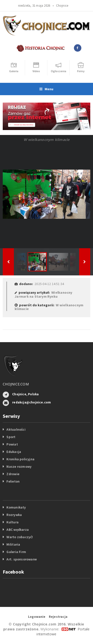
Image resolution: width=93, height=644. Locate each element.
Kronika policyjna (20, 459)
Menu (46, 89)
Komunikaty (16, 507)
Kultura (12, 522)
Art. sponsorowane (22, 559)
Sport (11, 437)
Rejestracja (58, 617)
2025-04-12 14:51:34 (49, 284)
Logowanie (37, 617)
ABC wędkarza (18, 530)
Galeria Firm (16, 552)
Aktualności (16, 429)
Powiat (12, 444)
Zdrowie (13, 474)
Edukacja (14, 452)
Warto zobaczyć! (20, 537)
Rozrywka (14, 515)
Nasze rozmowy (19, 466)
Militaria (13, 544)
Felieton (13, 481)
